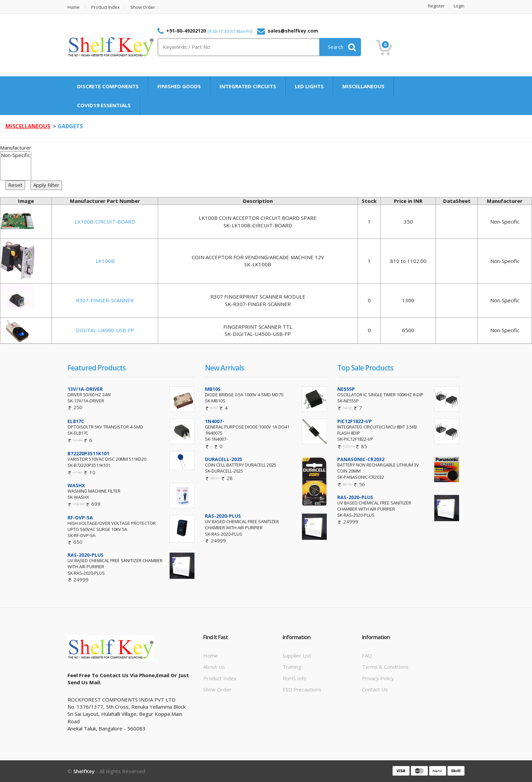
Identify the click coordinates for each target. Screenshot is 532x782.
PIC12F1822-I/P (355, 421)
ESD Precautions (302, 689)
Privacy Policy (378, 678)
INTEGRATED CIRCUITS (248, 86)
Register (436, 6)
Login (459, 6)
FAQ (367, 655)
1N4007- (215, 421)
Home (74, 7)
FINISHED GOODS (179, 86)
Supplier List (297, 655)
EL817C (76, 421)
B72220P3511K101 (88, 453)
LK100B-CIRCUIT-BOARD (105, 222)
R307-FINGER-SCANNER (105, 300)
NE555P (346, 389)
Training (292, 667)
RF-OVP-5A (80, 518)
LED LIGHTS (309, 86)
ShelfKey (84, 771)
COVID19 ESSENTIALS (104, 105)
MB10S (213, 389)
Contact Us (375, 689)
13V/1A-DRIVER (85, 389)
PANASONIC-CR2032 (361, 459)
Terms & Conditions (385, 667)
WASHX (76, 485)
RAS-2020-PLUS (85, 555)
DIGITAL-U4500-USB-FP (105, 330)
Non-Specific (16, 155)
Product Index (106, 7)
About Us (214, 667)
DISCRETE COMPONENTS (108, 86)
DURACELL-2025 (224, 459)
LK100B (105, 261)
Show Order (143, 7)
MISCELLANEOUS (363, 86)
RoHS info (294, 678)
